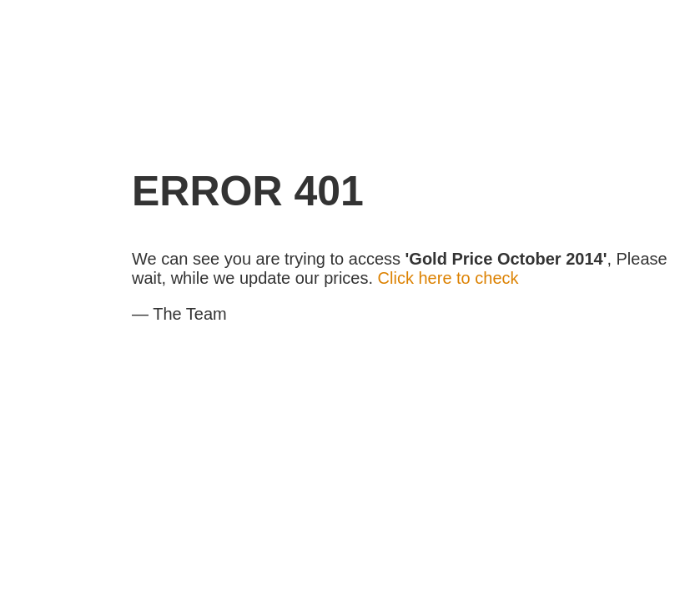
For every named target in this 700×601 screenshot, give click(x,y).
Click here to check (448, 278)
